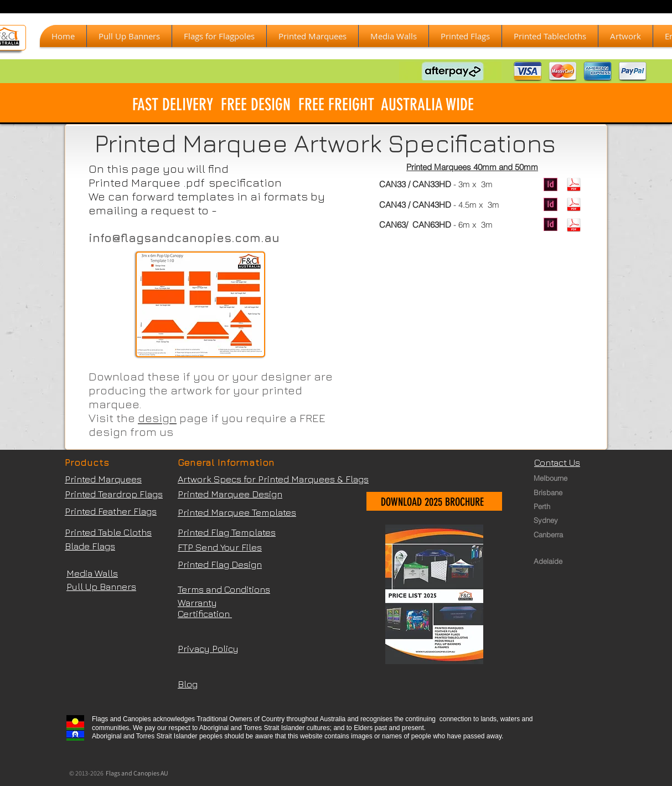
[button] (312, 36)
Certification (205, 614)
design (157, 418)
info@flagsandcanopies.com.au (184, 238)
